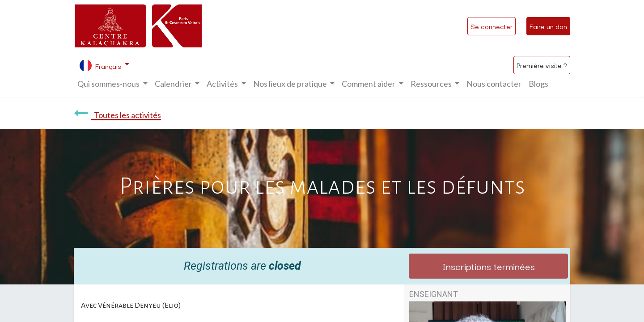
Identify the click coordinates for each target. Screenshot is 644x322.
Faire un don (548, 26)
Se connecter (491, 26)
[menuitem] (494, 84)
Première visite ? (542, 65)
